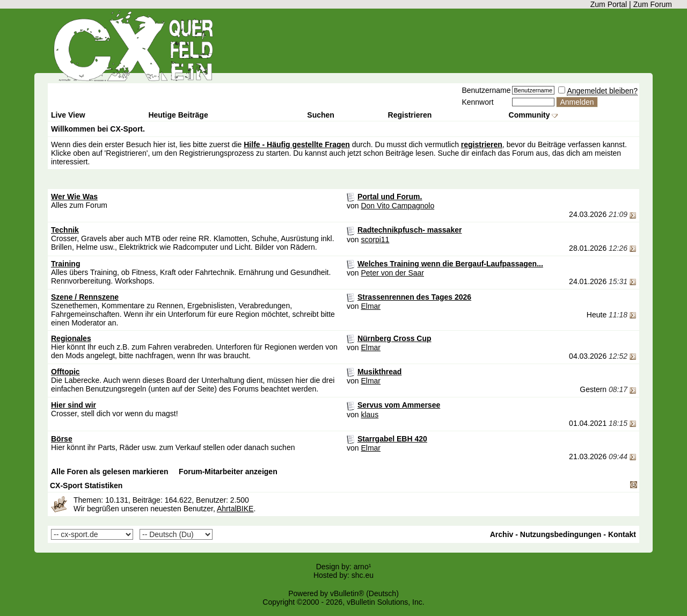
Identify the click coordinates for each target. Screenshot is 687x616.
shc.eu (363, 575)
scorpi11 (375, 240)
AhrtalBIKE (235, 509)
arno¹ (363, 567)
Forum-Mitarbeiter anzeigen (228, 472)
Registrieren (410, 115)
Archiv (502, 534)
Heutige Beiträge (178, 115)
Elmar (371, 306)
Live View (68, 115)
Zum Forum (653, 4)
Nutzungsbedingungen (561, 534)
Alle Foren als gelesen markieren (110, 472)
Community (533, 115)
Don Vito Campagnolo (397, 206)
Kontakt (622, 534)
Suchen (321, 115)
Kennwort (477, 102)
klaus (370, 415)
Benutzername (486, 90)
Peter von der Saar (392, 273)
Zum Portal (609, 4)
